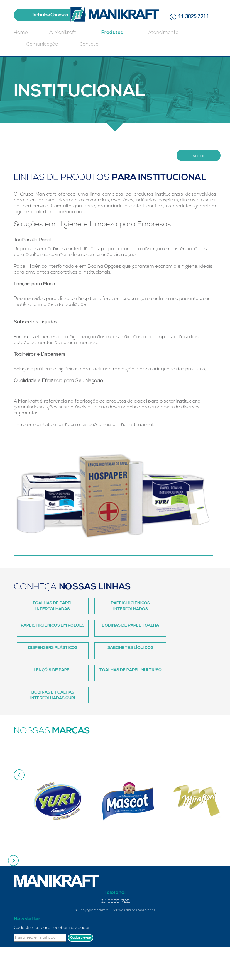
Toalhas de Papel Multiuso (131, 670)
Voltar (199, 156)
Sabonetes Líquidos (130, 648)
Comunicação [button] (42, 44)
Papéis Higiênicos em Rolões (53, 626)
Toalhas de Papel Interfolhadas (53, 606)
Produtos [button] (112, 33)
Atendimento (163, 33)
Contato (89, 44)
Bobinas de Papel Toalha (130, 626)
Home (21, 33)
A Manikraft (63, 33)
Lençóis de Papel (53, 670)
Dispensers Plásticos (53, 648)
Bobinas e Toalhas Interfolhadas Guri (53, 695)
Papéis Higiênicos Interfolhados (130, 606)
